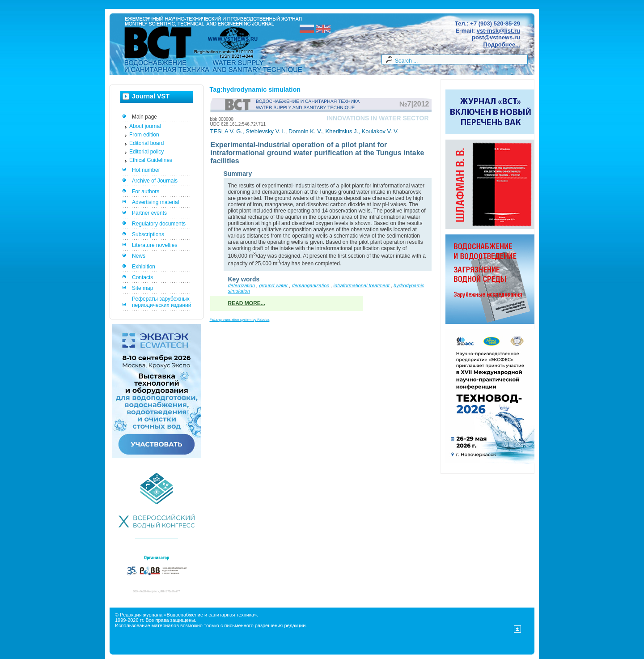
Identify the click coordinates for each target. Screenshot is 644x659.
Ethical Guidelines (151, 160)
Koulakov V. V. (380, 131)
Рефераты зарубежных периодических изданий (162, 302)
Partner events (149, 213)
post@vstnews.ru (496, 37)
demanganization (311, 285)
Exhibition (144, 267)
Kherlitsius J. (342, 131)
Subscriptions (148, 234)
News (139, 256)
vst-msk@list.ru (498, 31)
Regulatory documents (159, 224)
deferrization (242, 285)
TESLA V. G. (227, 131)
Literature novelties (155, 245)
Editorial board (146, 143)
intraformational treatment (362, 285)
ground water (273, 285)
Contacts (142, 277)
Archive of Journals (155, 181)
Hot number (146, 170)
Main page (144, 117)
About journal (145, 126)
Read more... (247, 303)
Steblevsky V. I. (265, 131)
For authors (146, 191)
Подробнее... (502, 45)
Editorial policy (146, 152)
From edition (144, 135)
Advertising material (155, 202)
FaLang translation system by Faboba (240, 320)
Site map (142, 288)
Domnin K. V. (305, 131)
